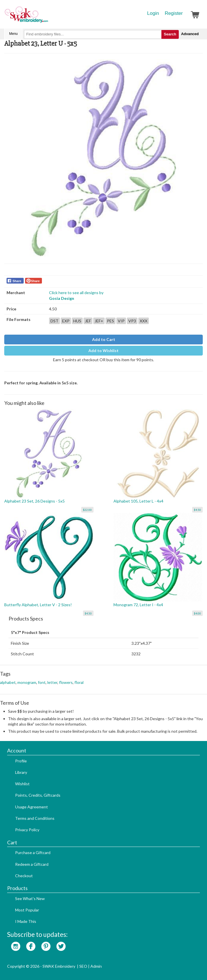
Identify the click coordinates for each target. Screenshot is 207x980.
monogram (27, 682)
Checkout (24, 876)
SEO (83, 966)
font (42, 682)
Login (153, 13)
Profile (21, 761)
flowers (66, 682)
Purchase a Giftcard (33, 853)
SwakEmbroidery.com (47, 17)
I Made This (26, 921)
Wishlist (22, 784)
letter (52, 682)
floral (79, 682)
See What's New (30, 898)
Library (21, 772)
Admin (96, 966)
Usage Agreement (32, 807)
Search (170, 34)
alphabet (8, 682)
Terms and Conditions (35, 818)
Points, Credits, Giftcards (38, 795)
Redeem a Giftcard (32, 864)
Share (17, 281)
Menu (13, 34)
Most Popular (27, 910)
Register (174, 13)
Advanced (190, 34)
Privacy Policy (27, 830)
